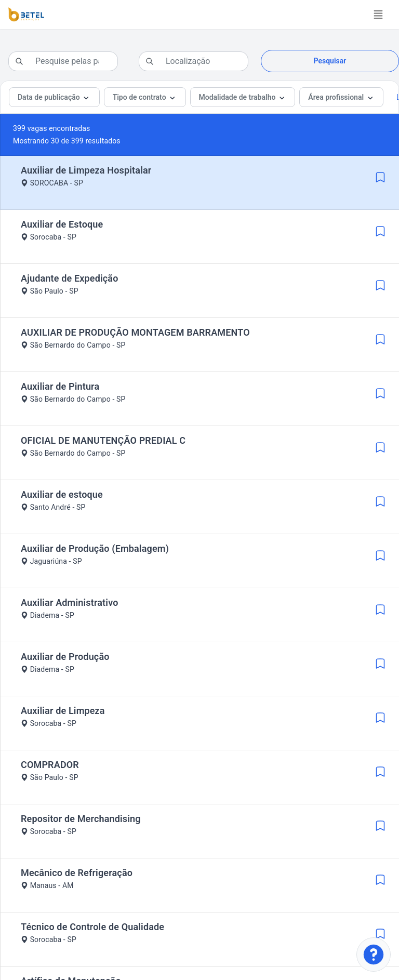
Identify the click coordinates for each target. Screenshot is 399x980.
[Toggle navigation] (378, 15)
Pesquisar (330, 61)
